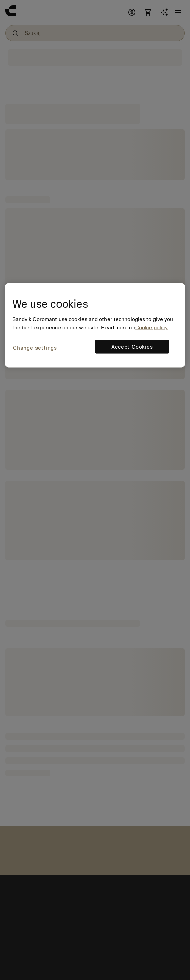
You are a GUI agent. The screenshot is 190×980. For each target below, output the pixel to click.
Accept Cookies (132, 347)
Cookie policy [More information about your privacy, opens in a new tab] (151, 327)
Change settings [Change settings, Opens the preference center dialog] (35, 348)
